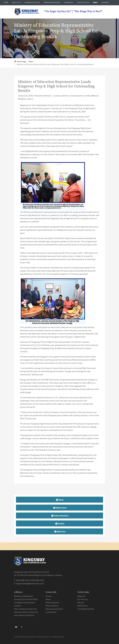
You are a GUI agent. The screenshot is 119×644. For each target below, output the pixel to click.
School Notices (83, 2)
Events (49, 596)
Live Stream (51, 612)
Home (6, 2)
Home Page (22, 62)
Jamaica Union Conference (26, 612)
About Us (16, 2)
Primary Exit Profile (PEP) (26, 599)
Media (7, 7)
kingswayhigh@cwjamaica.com (30, 583)
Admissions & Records (52, 2)
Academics (68, 2)
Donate (81, 602)
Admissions (82, 606)
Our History (83, 599)
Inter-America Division (24, 615)
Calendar (105, 2)
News (95, 2)
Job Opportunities (86, 609)
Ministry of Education (24, 596)
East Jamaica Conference (25, 609)
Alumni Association (32, 2)
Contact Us (18, 7)
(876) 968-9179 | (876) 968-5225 (30, 580)
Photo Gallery (52, 606)
